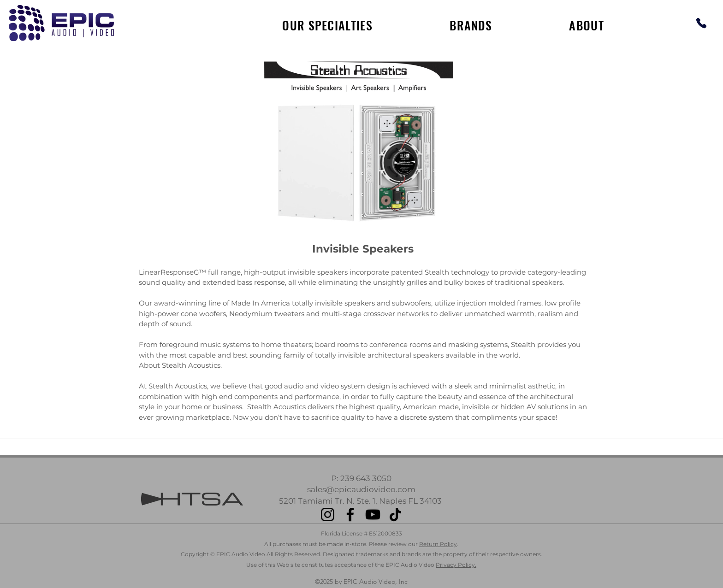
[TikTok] (395, 514)
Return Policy (438, 544)
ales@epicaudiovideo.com (363, 489)
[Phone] (701, 23)
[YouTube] (373, 514)
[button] (471, 25)
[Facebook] (350, 514)
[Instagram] (328, 514)
